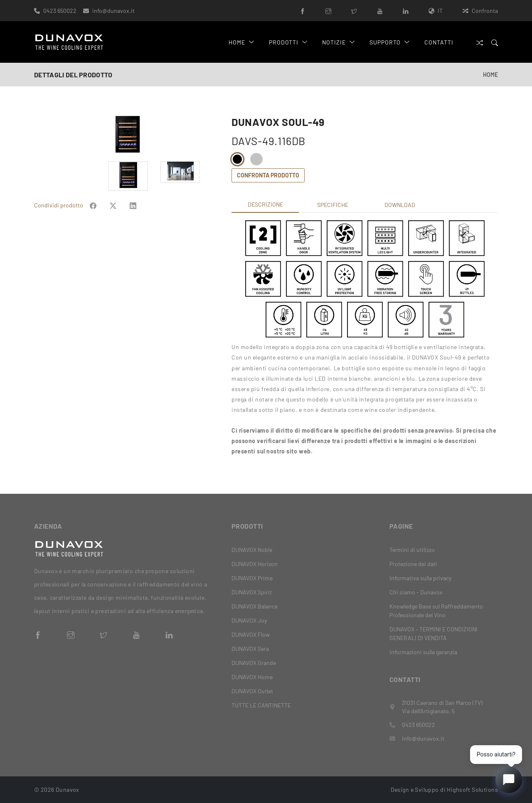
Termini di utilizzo (412, 550)
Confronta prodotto (268, 175)
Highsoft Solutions (472, 789)
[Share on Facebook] (93, 205)
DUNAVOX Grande (254, 663)
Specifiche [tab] (333, 205)
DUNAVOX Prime (252, 578)
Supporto (390, 42)
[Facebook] (303, 11)
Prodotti (288, 42)
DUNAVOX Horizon (255, 564)
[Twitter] (354, 11)
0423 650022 (60, 11)
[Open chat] (509, 780)
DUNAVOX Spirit (252, 592)
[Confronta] (480, 42)
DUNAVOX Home (252, 677)
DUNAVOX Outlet (252, 691)
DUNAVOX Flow (251, 634)
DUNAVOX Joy (249, 620)
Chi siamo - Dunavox (416, 592)
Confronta (480, 11)
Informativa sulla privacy (420, 578)
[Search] (495, 42)
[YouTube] (380, 11)
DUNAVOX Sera (250, 649)
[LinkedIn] (406, 11)
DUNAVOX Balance (255, 606)
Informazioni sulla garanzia (423, 652)
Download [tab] (400, 205)
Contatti (439, 42)
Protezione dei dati (413, 564)
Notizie (339, 42)
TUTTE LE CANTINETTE (261, 705)
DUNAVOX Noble (252, 550)
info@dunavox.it (113, 11)
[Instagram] (328, 11)
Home (241, 42)
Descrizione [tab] (265, 204)
